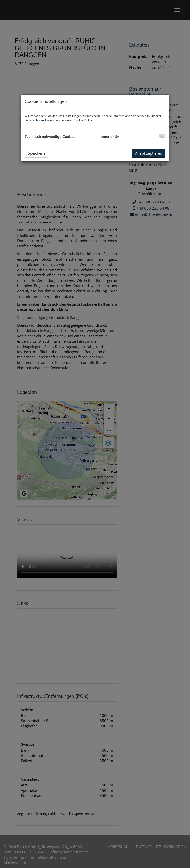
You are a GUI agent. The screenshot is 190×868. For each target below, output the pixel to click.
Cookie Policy (83, 120)
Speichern (36, 153)
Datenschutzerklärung (40, 120)
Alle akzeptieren (149, 153)
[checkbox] (162, 136)
